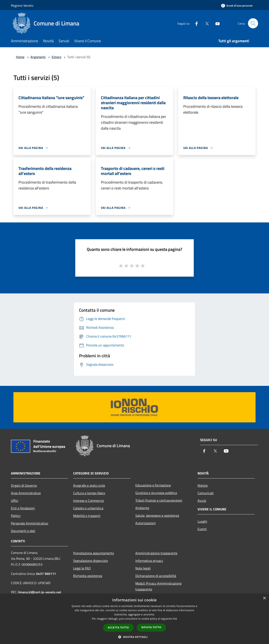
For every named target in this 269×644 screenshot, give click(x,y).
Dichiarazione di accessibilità (156, 576)
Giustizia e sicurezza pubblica (156, 493)
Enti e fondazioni (23, 508)
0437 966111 (46, 574)
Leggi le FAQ (82, 568)
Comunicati (206, 493)
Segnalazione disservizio (90, 561)
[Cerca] (253, 23)
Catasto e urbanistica (88, 508)
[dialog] (134, 619)
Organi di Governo (24, 485)
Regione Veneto (22, 5)
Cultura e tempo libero (89, 493)
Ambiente (142, 508)
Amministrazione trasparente (156, 553)
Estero (56, 57)
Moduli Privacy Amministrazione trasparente (158, 586)
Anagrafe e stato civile (89, 485)
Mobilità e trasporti (87, 516)
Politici (16, 516)
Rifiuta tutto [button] (151, 627)
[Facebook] (195, 23)
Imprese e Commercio (88, 501)
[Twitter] (205, 23)
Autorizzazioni (146, 523)
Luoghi (202, 521)
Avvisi (202, 501)
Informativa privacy (149, 561)
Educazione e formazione (153, 485)
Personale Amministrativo (30, 523)
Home (20, 57)
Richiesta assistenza (88, 576)
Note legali (143, 568)
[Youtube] (216, 23)
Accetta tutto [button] (118, 628)
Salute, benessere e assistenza (157, 515)
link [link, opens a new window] (175, 619)
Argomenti (38, 57)
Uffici (15, 501)
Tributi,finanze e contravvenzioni (159, 500)
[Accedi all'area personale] (237, 6)
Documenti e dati (23, 531)
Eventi (202, 529)
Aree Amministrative (26, 493)
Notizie (203, 485)
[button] (134, 637)
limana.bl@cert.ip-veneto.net (40, 592)
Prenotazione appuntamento (94, 553)
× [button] (264, 598)
